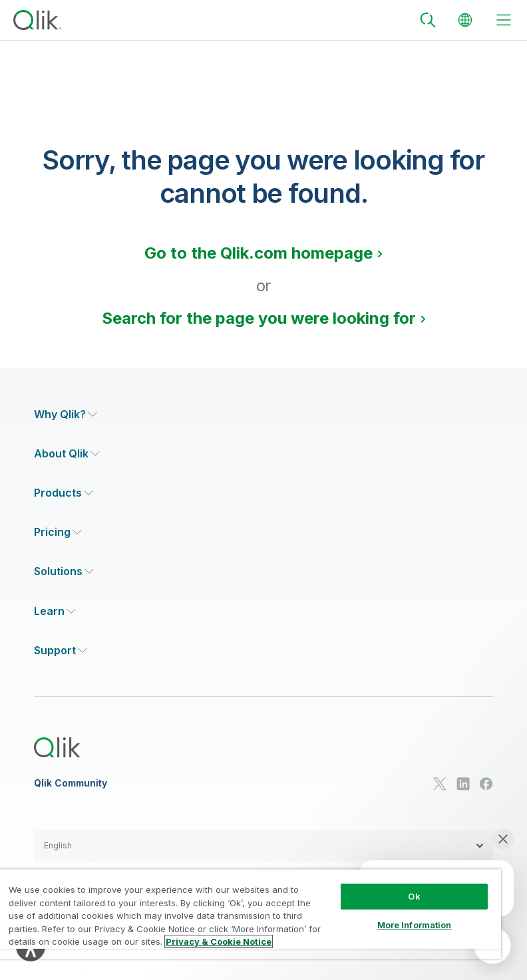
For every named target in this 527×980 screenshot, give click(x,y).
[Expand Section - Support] (61, 651)
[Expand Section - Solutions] (64, 571)
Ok (414, 896)
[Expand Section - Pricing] (58, 532)
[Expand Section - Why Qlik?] (66, 415)
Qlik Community (71, 783)
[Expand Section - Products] (64, 493)
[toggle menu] (504, 20)
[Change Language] (465, 20)
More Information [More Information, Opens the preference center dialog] (415, 925)
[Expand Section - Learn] (55, 611)
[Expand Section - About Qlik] (67, 454)
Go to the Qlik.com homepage (259, 253)
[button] (263, 846)
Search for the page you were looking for (259, 318)
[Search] (428, 20)
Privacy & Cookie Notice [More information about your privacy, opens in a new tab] (219, 941)
